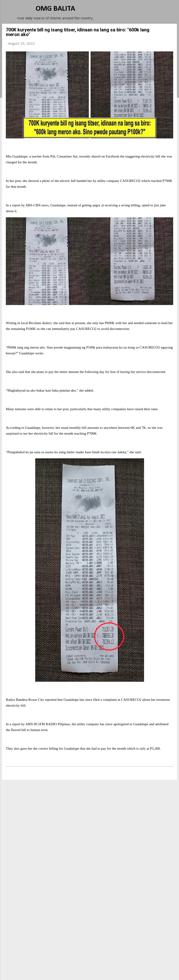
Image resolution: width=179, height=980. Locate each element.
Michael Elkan (101, 971)
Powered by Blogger (89, 962)
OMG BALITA (55, 9)
